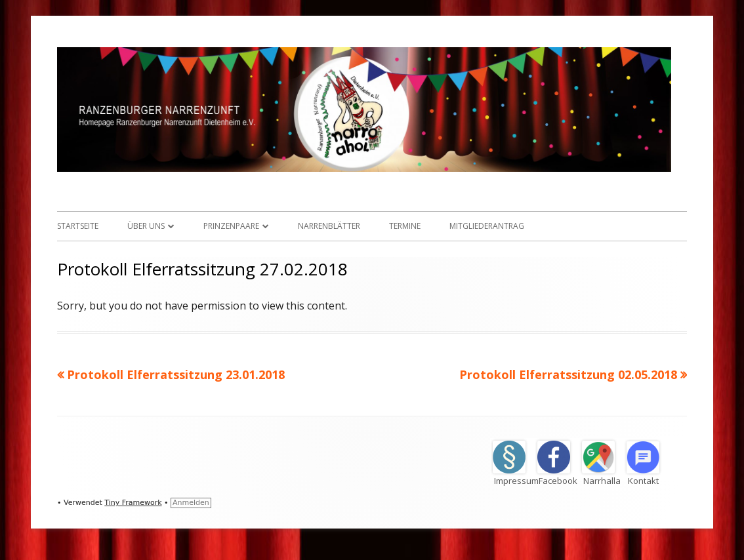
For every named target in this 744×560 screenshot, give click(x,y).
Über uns (146, 226)
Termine (405, 226)
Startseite (78, 226)
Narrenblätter (329, 226)
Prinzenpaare (231, 226)
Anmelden (191, 503)
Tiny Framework (133, 503)
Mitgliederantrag (487, 226)
